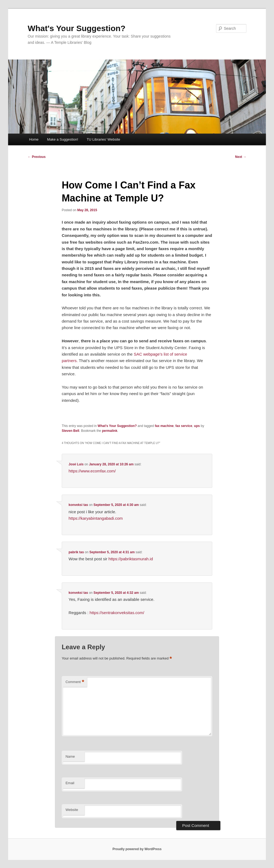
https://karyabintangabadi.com (96, 518)
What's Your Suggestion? (76, 28)
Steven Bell (71, 431)
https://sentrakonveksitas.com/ (117, 613)
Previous (37, 157)
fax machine (164, 426)
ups (197, 426)
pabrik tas (76, 552)
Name (70, 756)
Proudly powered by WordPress (137, 849)
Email (70, 783)
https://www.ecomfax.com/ (92, 471)
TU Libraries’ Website (103, 139)
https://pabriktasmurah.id (131, 559)
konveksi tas (78, 505)
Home (34, 139)
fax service (184, 426)
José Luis (76, 464)
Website (72, 810)
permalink (110, 431)
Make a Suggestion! (63, 139)
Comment (75, 682)
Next (241, 157)
